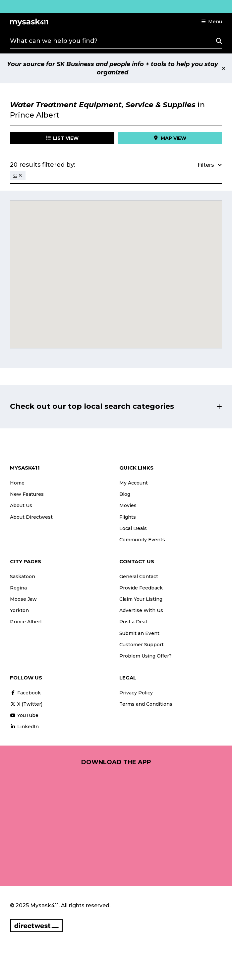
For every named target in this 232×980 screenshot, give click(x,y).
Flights (128, 517)
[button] (212, 22)
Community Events (142, 540)
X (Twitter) (26, 704)
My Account (134, 483)
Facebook (25, 693)
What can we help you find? (54, 41)
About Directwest (31, 517)
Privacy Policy (136, 693)
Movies (128, 505)
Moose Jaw (23, 599)
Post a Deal (133, 622)
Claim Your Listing (141, 599)
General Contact (139, 577)
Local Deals (133, 528)
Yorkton (19, 610)
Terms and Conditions (146, 704)
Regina (18, 588)
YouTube (24, 715)
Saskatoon (23, 577)
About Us (21, 505)
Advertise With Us (141, 610)
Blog (125, 494)
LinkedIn (24, 727)
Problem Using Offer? (145, 656)
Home (17, 483)
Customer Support (142, 645)
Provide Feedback (141, 588)
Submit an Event (139, 633)
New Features (27, 494)
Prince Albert (26, 622)
